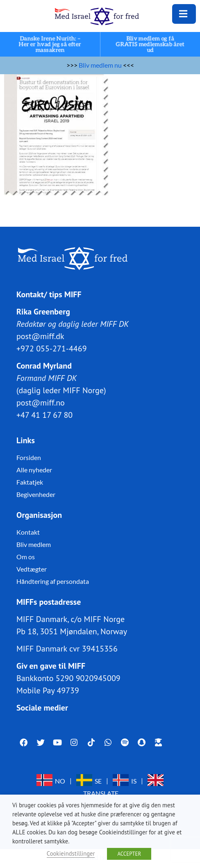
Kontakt (28, 532)
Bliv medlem (34, 544)
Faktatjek (30, 482)
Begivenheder (36, 494)
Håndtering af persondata (53, 581)
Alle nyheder (34, 470)
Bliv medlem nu (100, 65)
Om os (26, 557)
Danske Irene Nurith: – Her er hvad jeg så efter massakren (50, 44)
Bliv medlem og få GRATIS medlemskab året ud (150, 44)
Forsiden (29, 457)
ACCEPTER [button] (129, 854)
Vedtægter (32, 569)
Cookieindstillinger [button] (71, 853)
